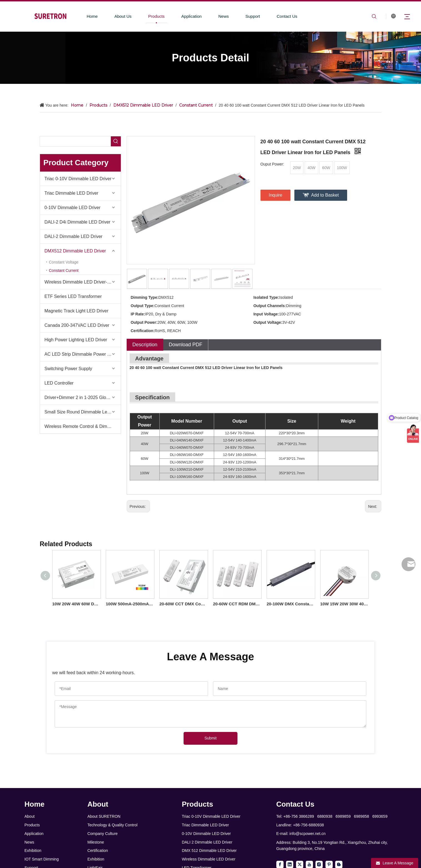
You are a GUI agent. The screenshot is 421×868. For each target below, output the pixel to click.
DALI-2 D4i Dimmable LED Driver (77, 222)
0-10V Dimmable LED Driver (72, 208)
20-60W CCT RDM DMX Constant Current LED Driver (237, 604)
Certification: (143, 331)
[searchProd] (75, 141)
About (30, 816)
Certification (98, 851)
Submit (210, 738)
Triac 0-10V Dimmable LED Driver (78, 179)
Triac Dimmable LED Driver (71, 193)
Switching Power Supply (68, 369)
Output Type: (143, 306)
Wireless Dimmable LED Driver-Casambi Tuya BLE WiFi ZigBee (83, 282)
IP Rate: (138, 314)
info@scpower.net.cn (307, 834)
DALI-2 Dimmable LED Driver (73, 236)
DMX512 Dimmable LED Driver (75, 251)
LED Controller (59, 383)
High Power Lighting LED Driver (76, 340)
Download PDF (186, 345)
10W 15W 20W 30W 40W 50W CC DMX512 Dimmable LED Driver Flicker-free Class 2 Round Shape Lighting (344, 604)
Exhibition (33, 851)
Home (92, 16)
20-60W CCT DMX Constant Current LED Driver (183, 604)
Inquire (276, 195)
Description (145, 345)
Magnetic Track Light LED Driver (76, 311)
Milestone (96, 842)
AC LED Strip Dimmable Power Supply (83, 354)
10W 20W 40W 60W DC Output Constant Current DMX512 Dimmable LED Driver (76, 604)
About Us (123, 16)
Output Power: (144, 322)
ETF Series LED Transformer (73, 296)
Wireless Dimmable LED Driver (209, 859)
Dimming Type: (145, 297)
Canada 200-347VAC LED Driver (77, 325)
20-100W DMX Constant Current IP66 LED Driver (291, 604)
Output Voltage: (268, 322)
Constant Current (64, 270)
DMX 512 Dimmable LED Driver (209, 851)
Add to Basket (325, 195)
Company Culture (103, 834)
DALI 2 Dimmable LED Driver (207, 842)
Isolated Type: (266, 297)
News (224, 16)
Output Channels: (270, 306)
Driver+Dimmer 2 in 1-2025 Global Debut (83, 397)
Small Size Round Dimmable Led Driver (83, 412)
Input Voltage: (266, 314)
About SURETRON (104, 816)
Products (156, 16)
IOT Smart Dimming (42, 859)
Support (253, 16)
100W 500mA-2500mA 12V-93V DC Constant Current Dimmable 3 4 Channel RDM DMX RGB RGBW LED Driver (130, 604)
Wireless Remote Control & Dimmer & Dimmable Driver (83, 426)
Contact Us (287, 16)
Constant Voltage (64, 262)
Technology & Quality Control (113, 825)
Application (191, 16)
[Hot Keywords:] (116, 141)
